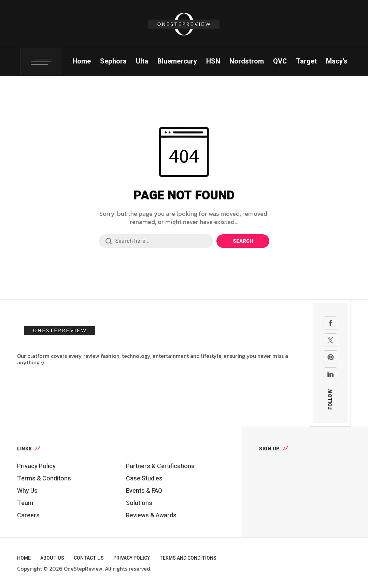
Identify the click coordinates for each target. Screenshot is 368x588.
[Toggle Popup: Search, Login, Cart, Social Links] (41, 62)
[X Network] (330, 340)
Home (24, 558)
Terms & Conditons (44, 479)
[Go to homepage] (60, 329)
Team (25, 503)
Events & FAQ (144, 491)
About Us (52, 558)
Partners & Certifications (160, 466)
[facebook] (330, 323)
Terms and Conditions (188, 558)
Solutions (139, 503)
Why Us (27, 491)
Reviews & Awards (151, 515)
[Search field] (156, 241)
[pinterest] (330, 357)
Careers (28, 515)
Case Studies (144, 479)
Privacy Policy (36, 466)
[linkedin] (330, 374)
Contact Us (89, 558)
